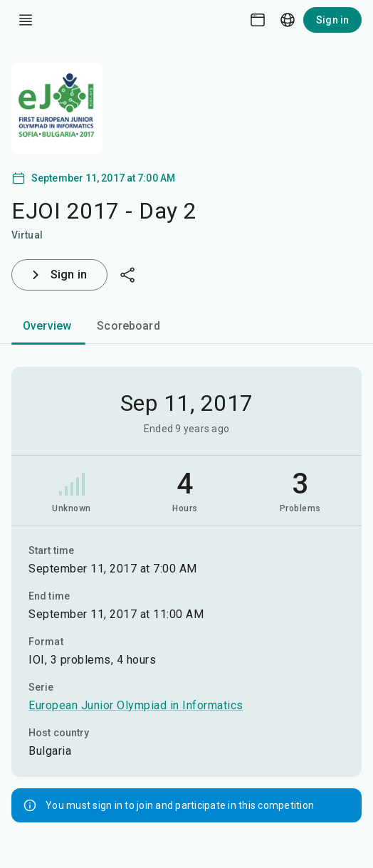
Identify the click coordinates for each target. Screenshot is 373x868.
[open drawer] (26, 20)
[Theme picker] (258, 20)
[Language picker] (288, 20)
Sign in (332, 20)
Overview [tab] (47, 326)
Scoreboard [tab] (128, 326)
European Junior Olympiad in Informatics (136, 705)
